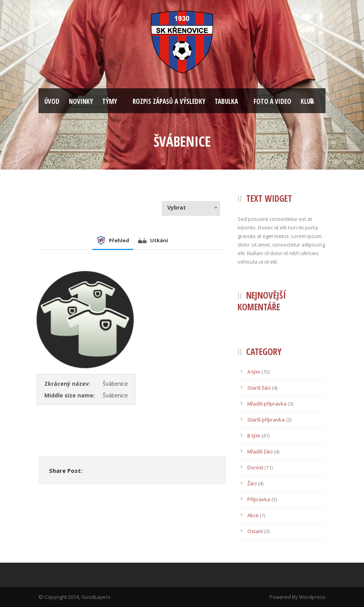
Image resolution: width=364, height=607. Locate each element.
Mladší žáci (260, 451)
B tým (254, 436)
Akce (253, 515)
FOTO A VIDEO (272, 101)
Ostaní (255, 531)
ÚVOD (52, 101)
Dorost (255, 467)
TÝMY (110, 101)
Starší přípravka (266, 420)
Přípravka (259, 499)
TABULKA (226, 101)
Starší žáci (259, 388)
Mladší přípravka (267, 404)
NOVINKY (81, 101)
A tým (254, 372)
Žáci (252, 483)
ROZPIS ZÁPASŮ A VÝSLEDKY (169, 101)
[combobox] (191, 208)
